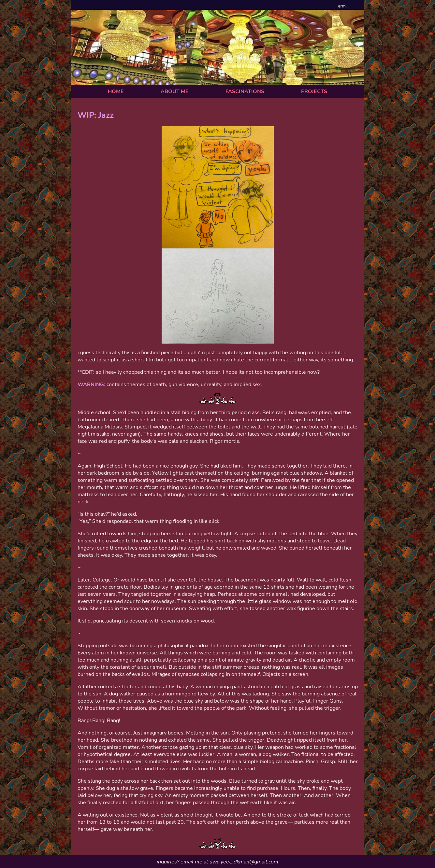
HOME (116, 91)
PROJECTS (314, 91)
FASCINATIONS (245, 91)
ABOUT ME (175, 91)
